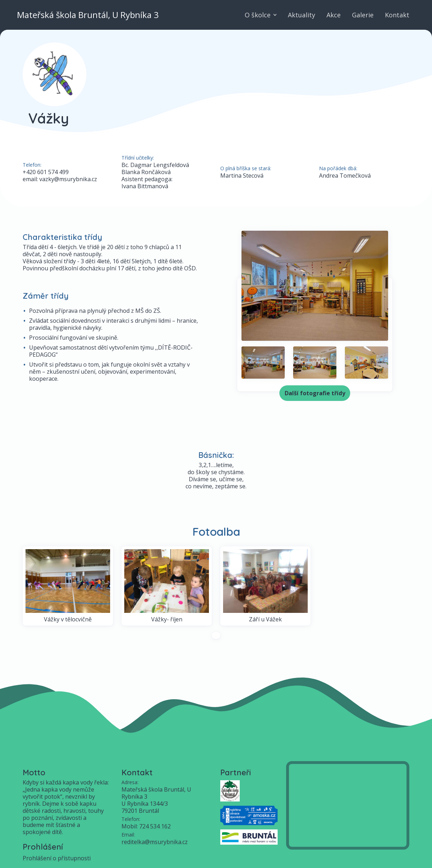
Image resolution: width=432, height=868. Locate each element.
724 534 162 (155, 826)
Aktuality (302, 15)
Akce (334, 15)
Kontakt (397, 15)
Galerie (363, 15)
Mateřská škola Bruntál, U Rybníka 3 (88, 15)
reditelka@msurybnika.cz (155, 842)
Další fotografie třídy (315, 393)
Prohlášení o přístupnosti (57, 858)
